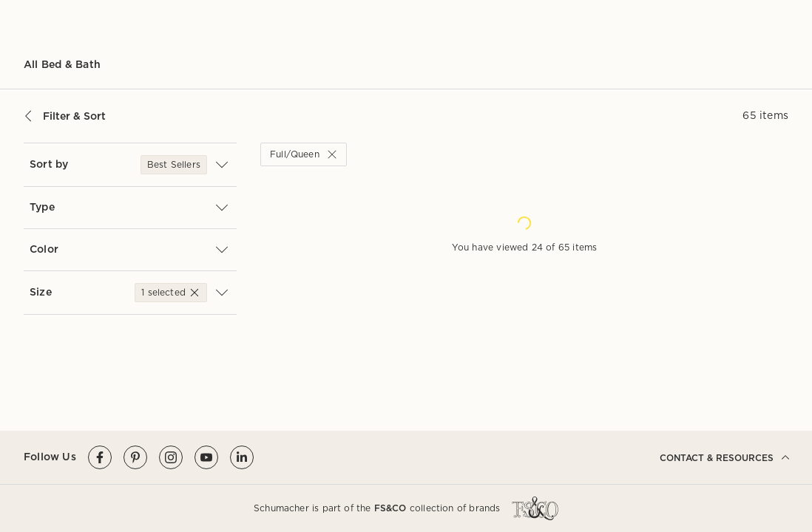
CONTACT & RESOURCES (724, 457)
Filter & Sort (65, 116)
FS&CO (390, 508)
